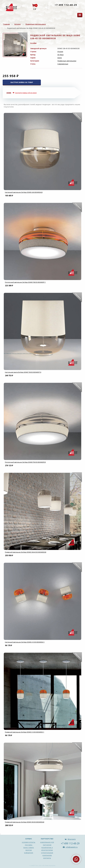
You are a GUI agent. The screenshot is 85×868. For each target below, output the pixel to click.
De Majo (60, 55)
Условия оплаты (29, 842)
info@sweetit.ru (71, 847)
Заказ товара (29, 848)
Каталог (18, 24)
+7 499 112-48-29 (66, 5)
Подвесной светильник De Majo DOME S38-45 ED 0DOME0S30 (26, 552)
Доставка (29, 845)
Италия (60, 52)
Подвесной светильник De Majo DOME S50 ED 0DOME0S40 (25, 822)
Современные (63, 64)
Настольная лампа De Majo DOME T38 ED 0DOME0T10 (23, 372)
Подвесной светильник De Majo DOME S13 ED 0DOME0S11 (25, 732)
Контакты (47, 858)
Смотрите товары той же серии (26, 93)
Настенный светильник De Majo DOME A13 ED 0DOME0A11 (25, 642)
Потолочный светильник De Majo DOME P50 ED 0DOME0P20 (25, 462)
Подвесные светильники (36, 24)
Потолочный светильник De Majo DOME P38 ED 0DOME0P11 (25, 282)
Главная (6, 24)
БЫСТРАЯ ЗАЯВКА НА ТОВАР (22, 82)
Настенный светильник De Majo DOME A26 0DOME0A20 (24, 192)
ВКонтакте (72, 839)
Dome (60, 58)
